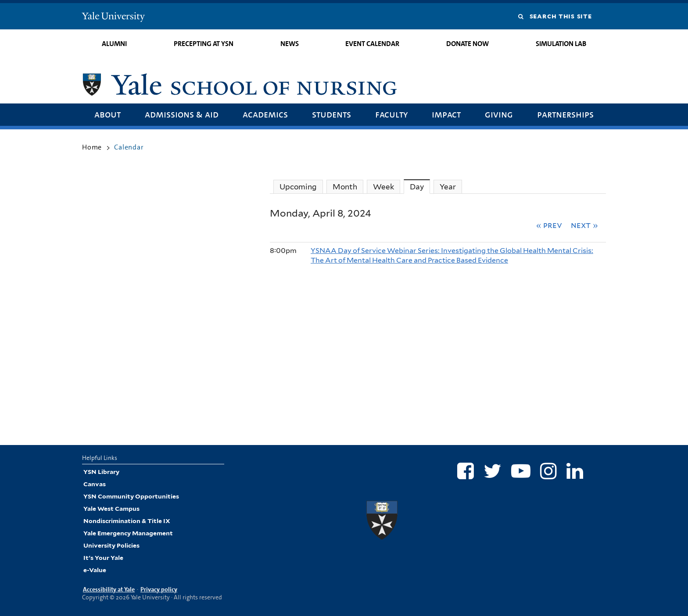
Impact (446, 114)
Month (345, 187)
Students (331, 114)
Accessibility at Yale (109, 589)
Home (92, 147)
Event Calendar (372, 44)
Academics (265, 114)
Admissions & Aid (182, 114)
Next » (584, 225)
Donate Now (468, 44)
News (290, 44)
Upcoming (298, 187)
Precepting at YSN (204, 44)
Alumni (114, 44)
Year (448, 187)
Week (383, 187)
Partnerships (565, 114)
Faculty (391, 114)
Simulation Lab (561, 44)
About (107, 114)
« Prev (549, 225)
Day (420, 187)
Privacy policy (159, 589)
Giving (499, 114)
